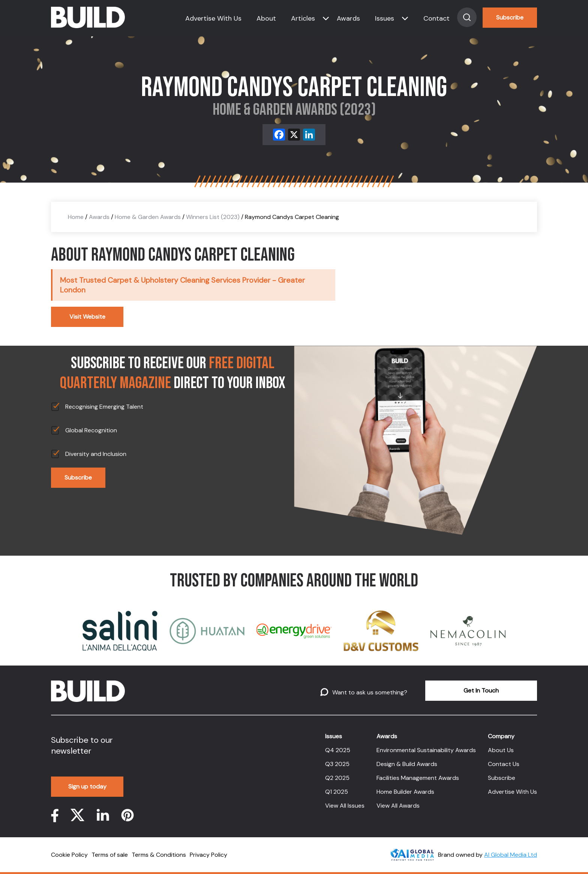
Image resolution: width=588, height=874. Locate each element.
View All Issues (345, 806)
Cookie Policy (69, 855)
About (266, 18)
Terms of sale (110, 855)
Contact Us (504, 764)
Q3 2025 (337, 764)
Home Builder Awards (405, 792)
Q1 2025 (337, 792)
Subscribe (510, 17)
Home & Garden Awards (148, 217)
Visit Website (87, 317)
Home (76, 217)
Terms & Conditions (159, 855)
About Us (501, 750)
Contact (436, 18)
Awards (348, 18)
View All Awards (398, 806)
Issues (385, 18)
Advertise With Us (213, 18)
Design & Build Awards (407, 764)
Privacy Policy (208, 855)
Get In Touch (481, 690)
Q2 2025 (337, 778)
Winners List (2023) (213, 217)
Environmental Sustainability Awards (426, 750)
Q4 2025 (338, 750)
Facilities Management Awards (418, 778)
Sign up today (87, 786)
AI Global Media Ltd (511, 855)
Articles (303, 18)
